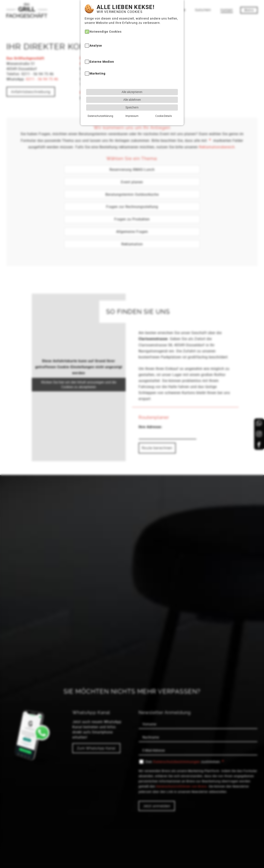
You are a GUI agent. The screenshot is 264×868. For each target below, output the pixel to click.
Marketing (98, 65)
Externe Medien (102, 53)
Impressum (132, 107)
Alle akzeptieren (132, 83)
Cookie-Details (164, 107)
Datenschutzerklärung (100, 107)
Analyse (96, 37)
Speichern (132, 98)
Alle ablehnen (132, 91)
